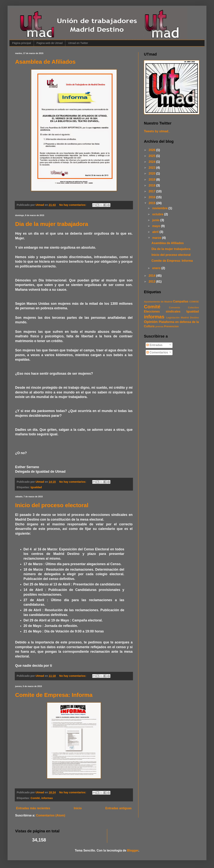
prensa (159, 326)
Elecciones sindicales (162, 311)
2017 (152, 191)
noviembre (160, 208)
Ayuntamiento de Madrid (158, 302)
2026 (152, 150)
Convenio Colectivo (184, 307)
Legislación (173, 318)
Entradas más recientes (33, 808)
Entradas (154, 345)
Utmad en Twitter (78, 43)
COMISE (194, 302)
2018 (152, 185)
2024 (152, 162)
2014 (152, 276)
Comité (35, 798)
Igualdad (36, 487)
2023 (152, 168)
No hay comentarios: (73, 205)
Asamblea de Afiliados (45, 62)
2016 (152, 197)
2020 (152, 174)
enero (157, 268)
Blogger (133, 850)
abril (156, 232)
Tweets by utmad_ (157, 131)
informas (47, 798)
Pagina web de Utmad (50, 43)
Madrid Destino (190, 318)
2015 (152, 203)
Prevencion (171, 326)
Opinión (151, 322)
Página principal (22, 43)
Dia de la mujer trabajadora (52, 224)
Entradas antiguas (118, 808)
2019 (152, 180)
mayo (157, 226)
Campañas (181, 301)
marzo (157, 238)
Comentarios (157, 352)
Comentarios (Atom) (51, 815)
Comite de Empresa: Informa (54, 695)
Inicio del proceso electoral (52, 505)
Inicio (78, 808)
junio (156, 220)
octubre (158, 214)
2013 (152, 282)
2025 (152, 156)
